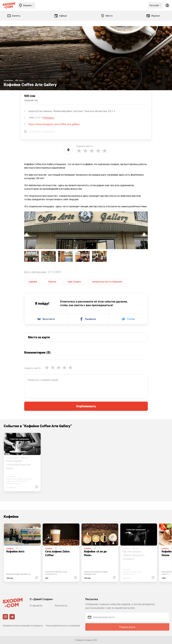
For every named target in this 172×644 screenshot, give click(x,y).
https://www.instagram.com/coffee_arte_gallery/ (54, 124)
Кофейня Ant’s (15, 551)
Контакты (61, 605)
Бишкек (52, 282)
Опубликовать (86, 406)
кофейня (33, 282)
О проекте (36, 605)
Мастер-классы (13, 458)
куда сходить (74, 282)
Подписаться (127, 627)
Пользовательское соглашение (63, 626)
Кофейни (8, 80)
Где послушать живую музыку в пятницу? (134, 555)
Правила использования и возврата (23, 626)
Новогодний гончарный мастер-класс (19, 465)
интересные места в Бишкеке (107, 282)
